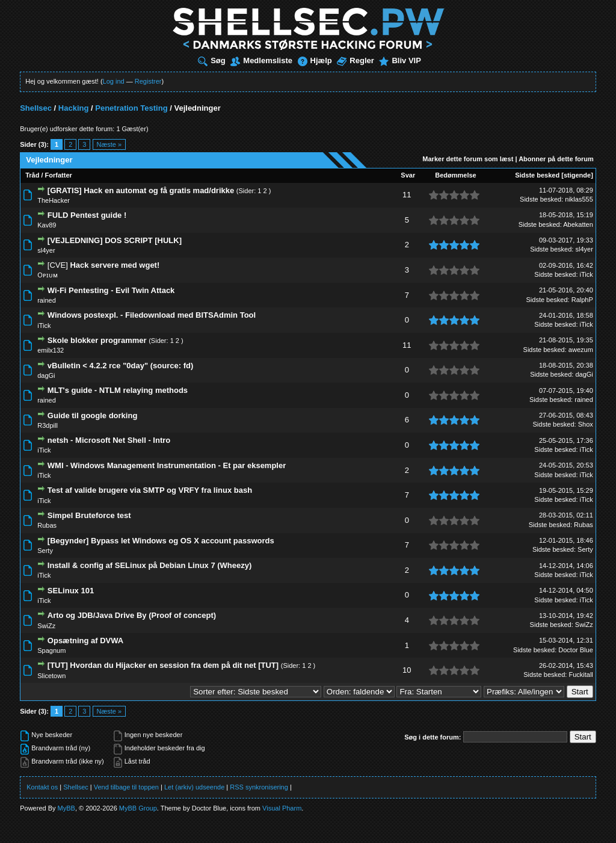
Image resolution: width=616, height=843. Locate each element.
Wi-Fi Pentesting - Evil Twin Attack (111, 290)
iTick (587, 274)
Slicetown (51, 676)
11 (407, 195)
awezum (581, 350)
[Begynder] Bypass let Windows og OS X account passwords (161, 541)
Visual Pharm (282, 808)
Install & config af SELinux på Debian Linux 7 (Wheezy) (150, 565)
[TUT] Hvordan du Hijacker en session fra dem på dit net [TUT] (163, 665)
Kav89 (47, 225)
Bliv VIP (400, 60)
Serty (45, 551)
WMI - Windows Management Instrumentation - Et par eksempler (167, 465)
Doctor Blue (575, 650)
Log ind (114, 81)
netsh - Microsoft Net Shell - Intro (109, 440)
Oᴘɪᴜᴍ (48, 275)
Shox (586, 424)
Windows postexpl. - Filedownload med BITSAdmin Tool (152, 315)
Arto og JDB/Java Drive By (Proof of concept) (132, 615)
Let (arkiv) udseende (194, 787)
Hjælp (315, 60)
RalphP (582, 300)
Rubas (47, 525)
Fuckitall (581, 675)
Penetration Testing (131, 108)
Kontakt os (42, 787)
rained (47, 300)
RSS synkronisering (259, 787)
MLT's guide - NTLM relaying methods (118, 390)
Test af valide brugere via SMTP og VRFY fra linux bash (150, 490)
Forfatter (59, 175)
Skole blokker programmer (97, 340)
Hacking (74, 108)
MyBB (66, 808)
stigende (577, 175)
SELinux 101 (71, 591)
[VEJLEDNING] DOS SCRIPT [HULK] (115, 240)
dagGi (46, 375)
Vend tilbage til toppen (126, 787)
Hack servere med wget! (115, 265)
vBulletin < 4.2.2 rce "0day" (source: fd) (120, 366)
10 (407, 670)
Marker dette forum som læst (468, 159)
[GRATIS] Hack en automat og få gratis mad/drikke (141, 190)
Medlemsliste (261, 60)
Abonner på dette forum (556, 159)
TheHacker (54, 200)
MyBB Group (138, 808)
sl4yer (46, 250)
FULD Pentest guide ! (87, 215)
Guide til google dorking (93, 415)
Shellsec (36, 108)
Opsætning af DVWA (85, 641)
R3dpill (48, 425)
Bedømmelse (455, 175)
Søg (212, 60)
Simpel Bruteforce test (89, 515)
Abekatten (578, 224)
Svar (408, 175)
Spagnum (51, 650)
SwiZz (46, 626)
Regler (355, 60)
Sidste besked (537, 175)
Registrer (148, 81)
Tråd (32, 175)
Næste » (109, 144)
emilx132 (51, 350)
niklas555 (579, 199)
